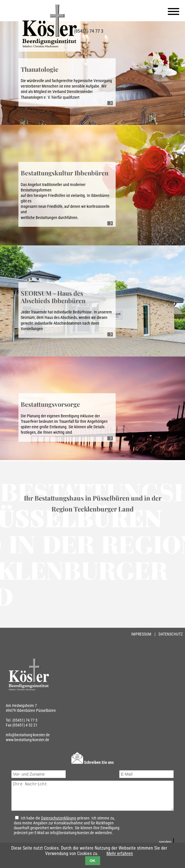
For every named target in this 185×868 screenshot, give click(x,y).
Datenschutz (171, 634)
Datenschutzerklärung (57, 823)
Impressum (142, 634)
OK (93, 861)
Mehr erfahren (120, 854)
